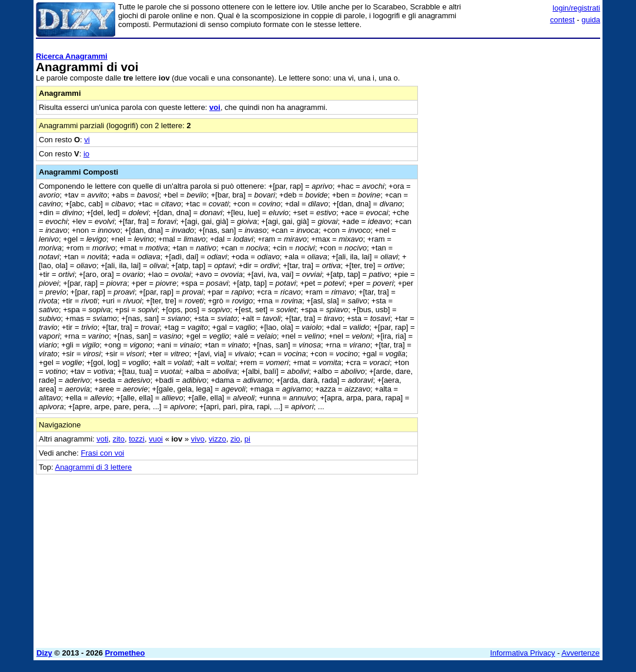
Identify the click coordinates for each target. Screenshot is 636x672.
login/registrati (576, 8)
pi (247, 439)
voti (102, 439)
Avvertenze (580, 653)
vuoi (156, 439)
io (86, 154)
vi (87, 140)
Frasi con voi (103, 453)
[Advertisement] (512, 116)
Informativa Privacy (523, 653)
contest (563, 20)
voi (215, 107)
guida (591, 20)
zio (235, 439)
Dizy (44, 653)
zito (119, 439)
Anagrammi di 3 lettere (93, 467)
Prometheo (125, 653)
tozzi (137, 439)
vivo (198, 439)
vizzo (217, 439)
